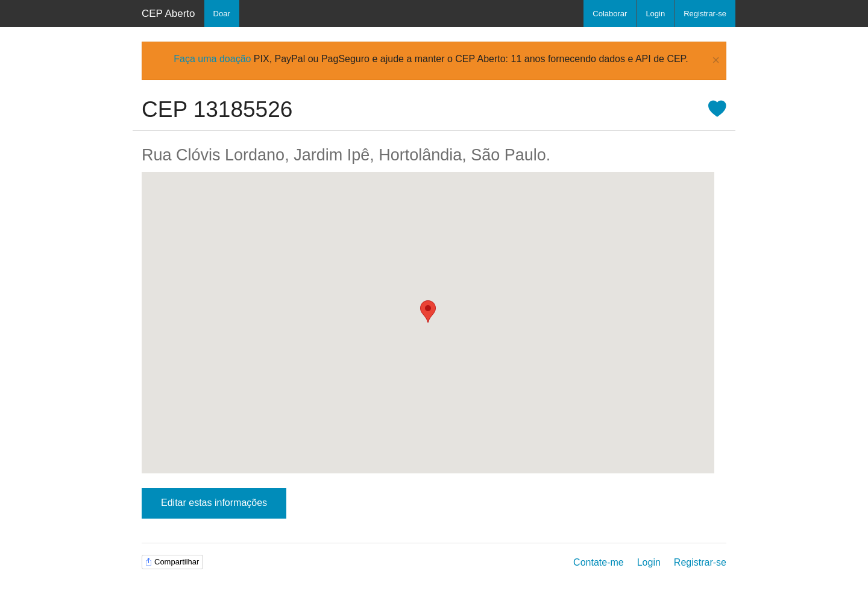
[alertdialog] (434, 61)
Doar (222, 14)
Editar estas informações (214, 503)
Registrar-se (705, 14)
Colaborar (610, 14)
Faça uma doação (212, 59)
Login (655, 14)
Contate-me (599, 562)
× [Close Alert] (716, 61)
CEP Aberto (168, 14)
